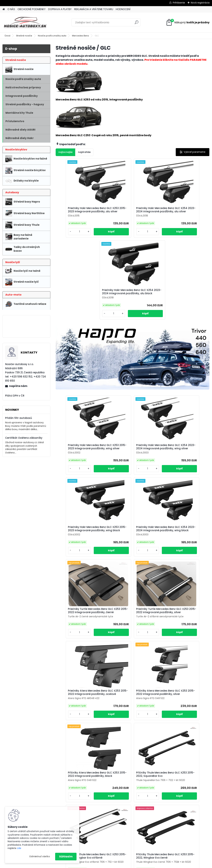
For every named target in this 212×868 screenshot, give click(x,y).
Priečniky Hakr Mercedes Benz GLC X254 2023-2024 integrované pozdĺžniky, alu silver (132, 211)
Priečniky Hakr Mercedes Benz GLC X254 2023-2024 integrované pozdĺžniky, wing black (81, 456)
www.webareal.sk (119, 865)
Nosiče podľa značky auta (52, 36)
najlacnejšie (66, 152)
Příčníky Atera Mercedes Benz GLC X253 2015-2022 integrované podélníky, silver (132, 544)
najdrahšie (84, 152)
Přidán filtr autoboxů (19, 418)
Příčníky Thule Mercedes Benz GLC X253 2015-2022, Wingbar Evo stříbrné (132, 629)
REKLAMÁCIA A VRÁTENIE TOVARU (94, 9)
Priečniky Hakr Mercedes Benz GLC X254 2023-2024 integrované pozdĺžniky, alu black (184, 211)
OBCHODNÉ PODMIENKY (32, 9)
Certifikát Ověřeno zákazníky (24, 438)
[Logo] (25, 23)
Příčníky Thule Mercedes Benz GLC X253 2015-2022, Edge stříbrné (107, 716)
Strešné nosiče (24, 36)
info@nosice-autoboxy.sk (89, 802)
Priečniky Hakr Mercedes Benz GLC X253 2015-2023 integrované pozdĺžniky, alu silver (81, 211)
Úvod (7, 36)
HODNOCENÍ (123, 9)
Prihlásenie (179, 3)
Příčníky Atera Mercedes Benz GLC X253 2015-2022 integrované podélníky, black (183, 544)
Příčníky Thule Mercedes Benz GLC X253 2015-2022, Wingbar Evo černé (184, 629)
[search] (137, 24)
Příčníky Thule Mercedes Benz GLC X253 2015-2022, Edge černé (158, 716)
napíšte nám (18, 386)
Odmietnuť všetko (40, 856)
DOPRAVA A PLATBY (60, 9)
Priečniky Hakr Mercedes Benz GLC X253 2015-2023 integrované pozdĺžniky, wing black (184, 370)
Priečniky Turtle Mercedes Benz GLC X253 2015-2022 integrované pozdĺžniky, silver (183, 455)
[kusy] (67, 235)
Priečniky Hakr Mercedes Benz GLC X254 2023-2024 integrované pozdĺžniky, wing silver (132, 370)
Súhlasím (66, 856)
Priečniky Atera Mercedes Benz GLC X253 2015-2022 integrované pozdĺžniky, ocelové (80, 544)
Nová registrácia (200, 3)
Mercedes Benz (80, 36)
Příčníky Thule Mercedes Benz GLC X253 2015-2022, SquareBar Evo (81, 628)
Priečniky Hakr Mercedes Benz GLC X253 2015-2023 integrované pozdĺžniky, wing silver (81, 370)
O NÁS (11, 9)
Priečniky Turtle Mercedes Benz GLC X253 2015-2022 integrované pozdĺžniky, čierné (132, 455)
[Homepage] (4, 9)
